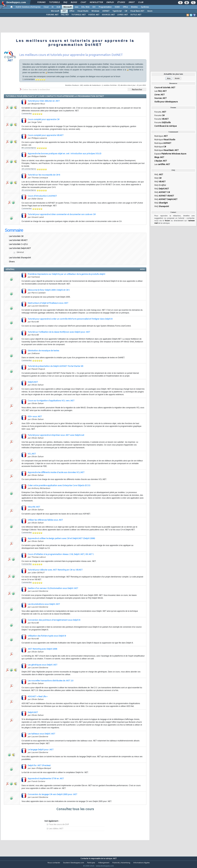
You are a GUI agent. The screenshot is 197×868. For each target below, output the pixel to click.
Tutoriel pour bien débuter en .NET (44, 101)
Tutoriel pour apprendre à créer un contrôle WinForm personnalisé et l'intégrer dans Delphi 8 (70, 319)
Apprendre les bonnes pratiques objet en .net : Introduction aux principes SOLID (64, 154)
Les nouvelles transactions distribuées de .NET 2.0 (50, 681)
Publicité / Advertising (121, 863)
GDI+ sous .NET (35, 417)
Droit (131, 2)
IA (52, 7)
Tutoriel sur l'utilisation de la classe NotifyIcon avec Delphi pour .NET (59, 332)
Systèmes (145, 7)
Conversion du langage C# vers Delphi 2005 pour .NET (52, 795)
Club (141, 2)
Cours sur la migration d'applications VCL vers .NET (51, 401)
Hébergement (104, 863)
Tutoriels (54, 2)
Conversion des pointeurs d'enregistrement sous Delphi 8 (54, 620)
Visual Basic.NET (137, 11)
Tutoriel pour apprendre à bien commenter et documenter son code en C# (62, 215)
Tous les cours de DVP (59, 825)
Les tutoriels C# (16, 236)
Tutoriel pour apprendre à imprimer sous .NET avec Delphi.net (56, 435)
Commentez (27, 114)
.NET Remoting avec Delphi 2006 (42, 649)
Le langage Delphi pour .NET (41, 750)
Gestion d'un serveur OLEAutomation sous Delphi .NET (53, 588)
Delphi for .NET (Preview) (39, 766)
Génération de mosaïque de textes (43, 351)
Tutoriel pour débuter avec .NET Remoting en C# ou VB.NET (55, 570)
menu (142, 269)
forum (167, 225)
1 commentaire (29, 79)
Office (125, 7)
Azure (150, 11)
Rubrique (161, 138)
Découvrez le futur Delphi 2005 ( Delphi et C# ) (49, 290)
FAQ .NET (65, 15)
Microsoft (67, 7)
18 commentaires (29, 169)
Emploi (110, 2)
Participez (91, 863)
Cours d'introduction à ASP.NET (42, 196)
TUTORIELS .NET (79, 15)
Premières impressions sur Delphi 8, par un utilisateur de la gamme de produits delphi (66, 274)
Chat (83, 2)
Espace (170, 156)
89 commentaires (29, 148)
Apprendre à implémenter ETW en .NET (46, 779)
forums (51, 73)
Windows (95, 11)
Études (121, 2)
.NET (64, 11)
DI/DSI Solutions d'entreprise (28, 7)
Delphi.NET (33, 382)
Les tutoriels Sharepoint (20, 258)
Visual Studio (83, 11)
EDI (94, 7)
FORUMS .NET (52, 15)
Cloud (46, 7)
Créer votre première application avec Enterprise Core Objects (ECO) (59, 486)
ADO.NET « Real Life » (38, 697)
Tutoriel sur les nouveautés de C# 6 (44, 175)
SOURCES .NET (108, 15)
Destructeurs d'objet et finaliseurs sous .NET (48, 303)
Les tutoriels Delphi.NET (20, 248)
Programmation (105, 7)
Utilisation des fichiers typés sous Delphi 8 (47, 636)
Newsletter (96, 2)
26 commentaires (29, 190)
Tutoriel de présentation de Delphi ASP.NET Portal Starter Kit (55, 366)
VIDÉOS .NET (94, 15)
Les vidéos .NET (56, 829)
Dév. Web (85, 7)
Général (20, 252)
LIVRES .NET (123, 15)
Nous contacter (54, 863)
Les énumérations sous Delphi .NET (44, 604)
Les (161, 92)
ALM (58, 7)
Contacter (84, 859)
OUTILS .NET (136, 15)
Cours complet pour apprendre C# (44, 120)
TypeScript (117, 11)
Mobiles (134, 7)
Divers (12, 262)
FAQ (65, 2)
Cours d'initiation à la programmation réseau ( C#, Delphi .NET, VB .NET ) (61, 554)
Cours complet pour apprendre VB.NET (46, 135)
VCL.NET (32, 454)
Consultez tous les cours (75, 809)
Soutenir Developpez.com (74, 863)
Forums (41, 2)
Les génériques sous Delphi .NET (43, 665)
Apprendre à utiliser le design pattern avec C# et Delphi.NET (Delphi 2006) (61, 539)
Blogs (74, 2)
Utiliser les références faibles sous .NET (45, 520)
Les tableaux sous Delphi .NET (41, 734)
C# (126, 11)
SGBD (117, 7)
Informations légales (141, 863)
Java (76, 7)
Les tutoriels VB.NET (18, 240)
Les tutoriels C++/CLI (18, 244)
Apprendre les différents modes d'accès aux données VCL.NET (56, 473)
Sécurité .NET (34, 507)
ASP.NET (106, 11)
